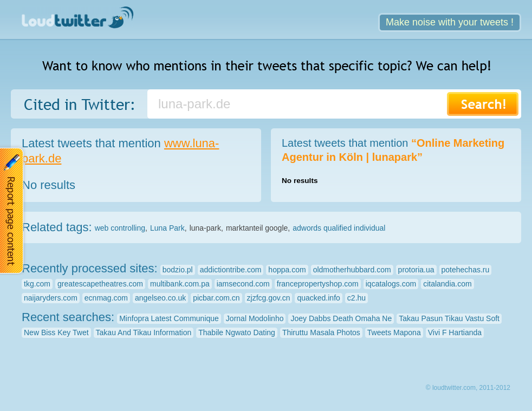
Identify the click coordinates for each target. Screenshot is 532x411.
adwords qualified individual (339, 228)
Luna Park (167, 228)
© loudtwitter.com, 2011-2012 (468, 388)
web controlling (120, 228)
